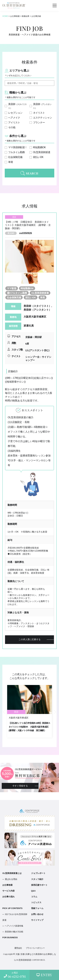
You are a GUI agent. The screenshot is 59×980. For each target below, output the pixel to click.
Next (55, 712)
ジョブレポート (38, 873)
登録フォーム (37, 908)
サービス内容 (8, 891)
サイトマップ (37, 920)
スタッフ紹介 (37, 879)
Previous (4, 712)
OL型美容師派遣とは (12, 873)
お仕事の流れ (8, 897)
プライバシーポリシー (35, 948)
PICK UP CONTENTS (12, 908)
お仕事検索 (7, 885)
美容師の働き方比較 (14, 932)
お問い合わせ (37, 914)
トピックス (36, 902)
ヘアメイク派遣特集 (14, 926)
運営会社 (18, 948)
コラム (34, 897)
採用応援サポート (39, 885)
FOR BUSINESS (10, 937)
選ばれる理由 (11, 879)
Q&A (33, 891)
